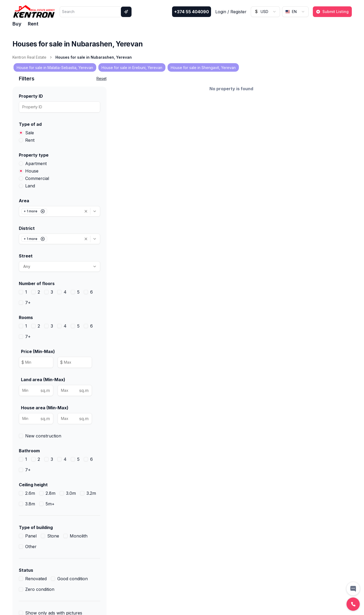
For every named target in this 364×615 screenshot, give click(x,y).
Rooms (26, 317)
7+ (28, 303)
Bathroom (29, 451)
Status (26, 570)
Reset (102, 78)
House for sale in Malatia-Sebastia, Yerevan (55, 68)
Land (30, 186)
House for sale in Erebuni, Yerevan (132, 68)
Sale (30, 133)
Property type (34, 155)
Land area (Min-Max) (43, 380)
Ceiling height (33, 485)
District (27, 228)
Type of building (36, 527)
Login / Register (231, 12)
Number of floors (37, 283)
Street (26, 256)
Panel (31, 536)
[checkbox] (21, 292)
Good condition (73, 579)
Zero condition (40, 589)
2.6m (30, 493)
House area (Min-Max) (45, 408)
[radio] (21, 133)
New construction (43, 436)
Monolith (79, 536)
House (32, 171)
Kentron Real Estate (29, 57)
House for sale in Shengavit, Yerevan (203, 68)
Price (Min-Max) (38, 351)
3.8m (30, 504)
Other (31, 547)
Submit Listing (332, 12)
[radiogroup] (60, 136)
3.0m (71, 493)
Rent (33, 24)
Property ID (31, 96)
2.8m (51, 493)
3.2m (91, 493)
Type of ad (30, 124)
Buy (17, 24)
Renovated (36, 579)
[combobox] (265, 12)
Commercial (37, 178)
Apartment (36, 164)
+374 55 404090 (192, 12)
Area (24, 201)
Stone (53, 536)
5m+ (50, 504)
